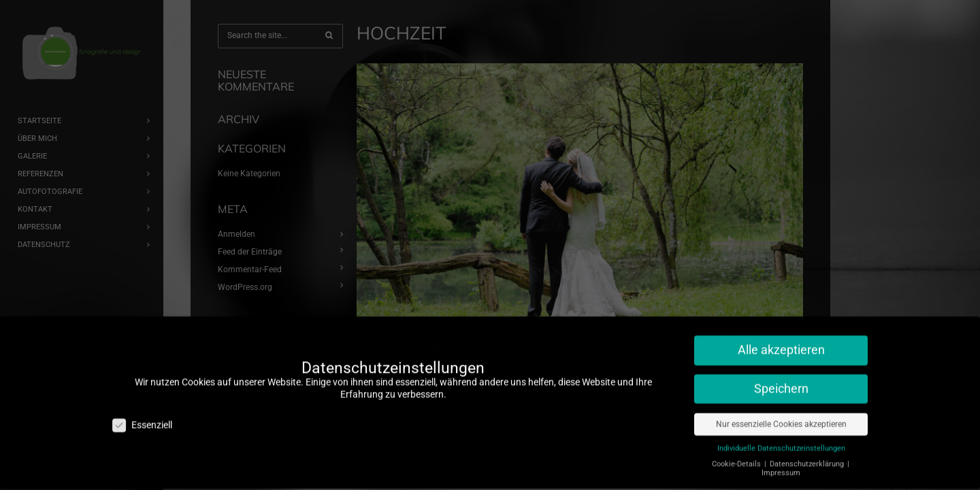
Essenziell (142, 418)
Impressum (781, 466)
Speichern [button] (781, 382)
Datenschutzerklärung (808, 457)
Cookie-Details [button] (737, 457)
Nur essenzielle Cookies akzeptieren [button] (781, 417)
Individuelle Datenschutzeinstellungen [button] (781, 441)
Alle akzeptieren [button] (781, 343)
